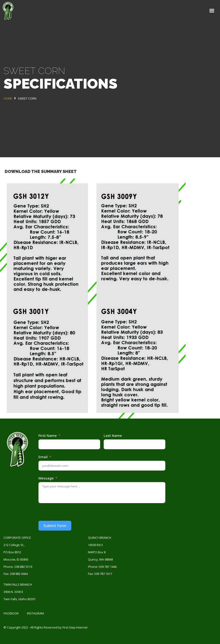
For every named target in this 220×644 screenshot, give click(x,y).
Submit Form (55, 526)
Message (46, 478)
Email (43, 457)
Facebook (11, 613)
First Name (48, 435)
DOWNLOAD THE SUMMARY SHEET (41, 171)
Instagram (35, 613)
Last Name (113, 435)
